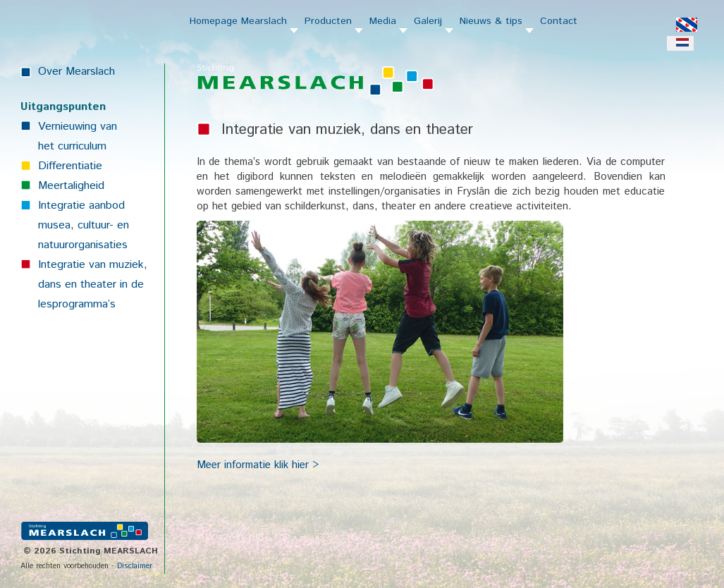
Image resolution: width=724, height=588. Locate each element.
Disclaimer (135, 566)
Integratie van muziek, (93, 265)
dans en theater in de (91, 284)
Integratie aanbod (81, 206)
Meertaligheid (71, 186)
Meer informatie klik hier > (258, 465)
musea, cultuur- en (84, 225)
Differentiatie (70, 166)
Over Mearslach (76, 72)
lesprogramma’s (77, 304)
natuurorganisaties (83, 245)
